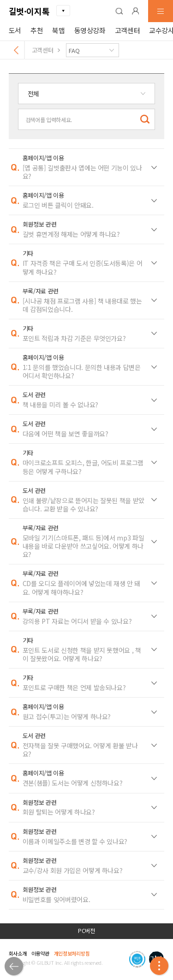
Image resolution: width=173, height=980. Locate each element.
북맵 (58, 30)
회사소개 (18, 953)
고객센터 (128, 30)
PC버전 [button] (86, 931)
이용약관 (40, 953)
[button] (119, 11)
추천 (37, 30)
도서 (15, 30)
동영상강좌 (90, 30)
